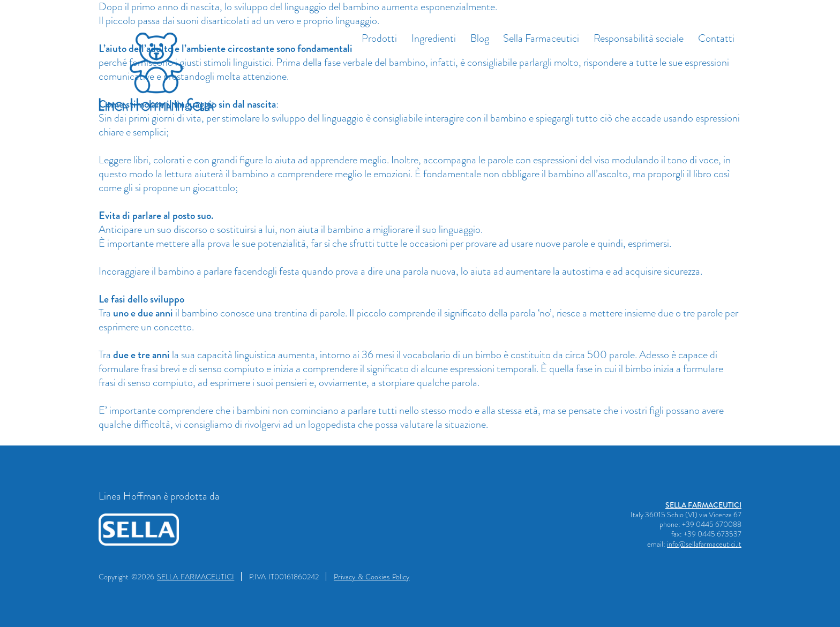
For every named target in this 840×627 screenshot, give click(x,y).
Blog (480, 38)
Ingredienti (434, 38)
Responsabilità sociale (639, 38)
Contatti (716, 38)
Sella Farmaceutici (541, 38)
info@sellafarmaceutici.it (704, 544)
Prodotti (379, 38)
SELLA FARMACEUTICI (703, 505)
